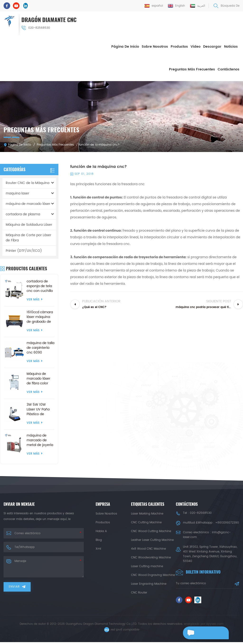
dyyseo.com (215, 626)
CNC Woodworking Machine (151, 557)
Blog (99, 540)
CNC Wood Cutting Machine (151, 531)
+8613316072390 (227, 522)
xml (98, 548)
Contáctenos (229, 69)
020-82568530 (36, 28)
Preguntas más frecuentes (192, 69)
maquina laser (17, 193)
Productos (179, 46)
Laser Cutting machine (147, 566)
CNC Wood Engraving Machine (153, 575)
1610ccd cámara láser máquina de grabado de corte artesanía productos (40, 317)
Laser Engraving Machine (149, 583)
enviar (17, 586)
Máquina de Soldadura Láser (29, 224)
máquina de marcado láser (28, 203)
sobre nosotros (155, 46)
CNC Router (139, 592)
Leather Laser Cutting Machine (152, 540)
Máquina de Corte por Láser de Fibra (28, 237)
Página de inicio (125, 46)
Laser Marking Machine (147, 513)
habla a (101, 531)
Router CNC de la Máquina (28, 182)
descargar (212, 46)
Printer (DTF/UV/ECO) (24, 250)
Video (196, 46)
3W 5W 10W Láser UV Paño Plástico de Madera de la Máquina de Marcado (38, 409)
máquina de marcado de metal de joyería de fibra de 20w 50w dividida (40, 440)
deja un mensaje (203, 633)
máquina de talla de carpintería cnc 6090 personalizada (40, 347)
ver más (35, 299)
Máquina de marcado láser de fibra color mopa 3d (38, 378)
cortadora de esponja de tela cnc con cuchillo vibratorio (40, 286)
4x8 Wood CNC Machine (148, 548)
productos (103, 522)
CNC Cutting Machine (146, 522)
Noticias (231, 46)
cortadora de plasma (23, 214)
